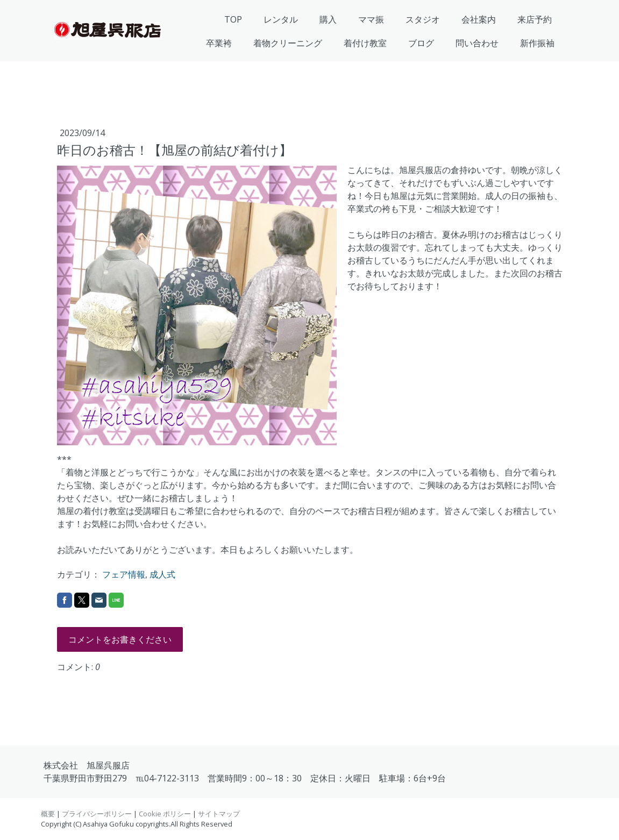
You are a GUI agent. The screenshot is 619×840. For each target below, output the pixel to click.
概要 (48, 814)
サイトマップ (219, 814)
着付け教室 (365, 43)
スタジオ (423, 19)
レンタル (281, 19)
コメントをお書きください (120, 639)
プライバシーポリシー (97, 814)
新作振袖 (537, 43)
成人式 (162, 574)
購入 (328, 19)
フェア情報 (124, 574)
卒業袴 (219, 43)
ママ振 (371, 19)
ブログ (421, 43)
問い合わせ (477, 43)
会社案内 (479, 19)
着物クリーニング (288, 43)
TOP (233, 19)
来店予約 (535, 19)
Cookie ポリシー (165, 814)
